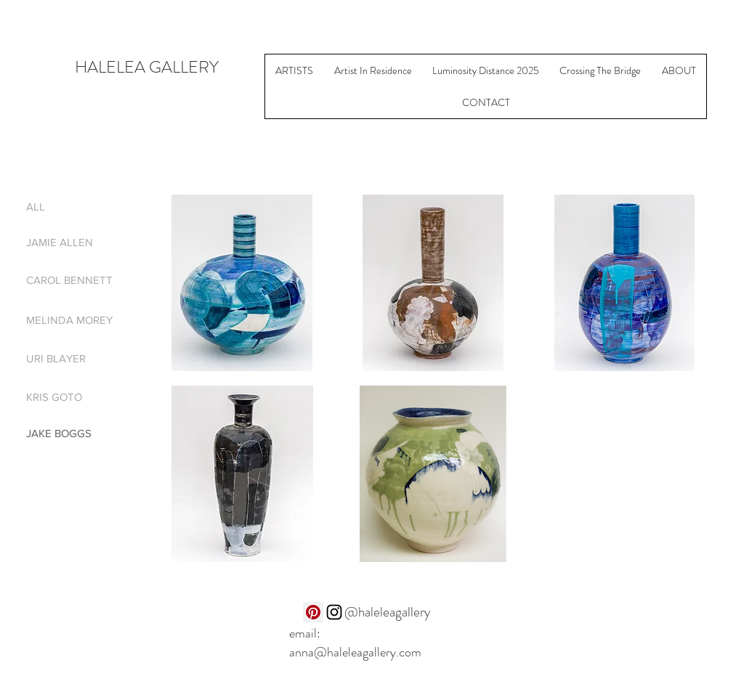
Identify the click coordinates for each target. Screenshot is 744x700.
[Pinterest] (313, 612)
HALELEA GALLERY (147, 67)
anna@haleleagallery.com (355, 652)
